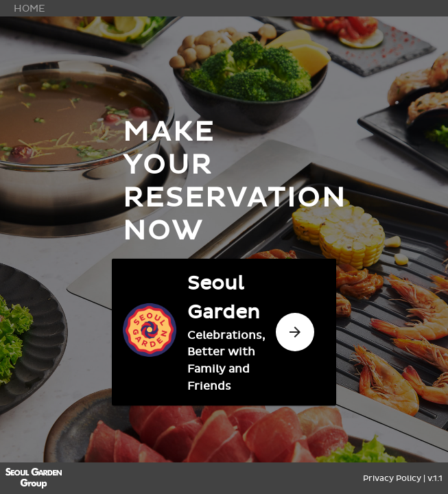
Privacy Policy (392, 478)
